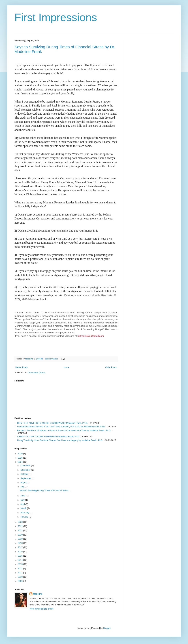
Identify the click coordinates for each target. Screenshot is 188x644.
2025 (21, 458)
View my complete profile (41, 609)
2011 (21, 573)
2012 (21, 569)
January (25, 517)
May (23, 500)
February (25, 513)
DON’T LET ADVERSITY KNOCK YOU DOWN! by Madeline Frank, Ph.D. (53, 423)
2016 (21, 552)
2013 (21, 564)
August (24, 483)
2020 (21, 535)
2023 (21, 522)
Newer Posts (22, 367)
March (24, 508)
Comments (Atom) (36, 373)
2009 (21, 581)
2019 (21, 539)
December (26, 466)
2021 (21, 530)
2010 (21, 577)
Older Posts (111, 367)
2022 (21, 526)
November (26, 470)
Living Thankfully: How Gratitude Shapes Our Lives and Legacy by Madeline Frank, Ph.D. (60, 440)
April (23, 504)
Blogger (107, 628)
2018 (21, 543)
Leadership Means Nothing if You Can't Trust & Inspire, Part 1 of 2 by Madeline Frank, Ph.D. (61, 427)
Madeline (38, 594)
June (23, 496)
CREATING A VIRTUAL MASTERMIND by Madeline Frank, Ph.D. (49, 437)
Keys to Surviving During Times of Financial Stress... (45, 490)
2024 (21, 462)
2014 (21, 560)
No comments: (52, 359)
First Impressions (56, 17)
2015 (21, 556)
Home (67, 367)
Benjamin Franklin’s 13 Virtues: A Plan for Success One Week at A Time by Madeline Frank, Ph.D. (64, 430)
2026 (21, 454)
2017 (21, 547)
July (23, 487)
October (25, 474)
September (26, 478)
